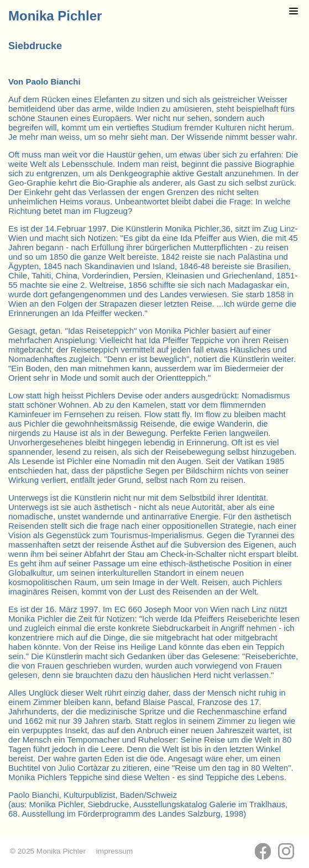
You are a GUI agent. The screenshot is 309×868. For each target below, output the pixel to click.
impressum (114, 851)
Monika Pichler (55, 16)
